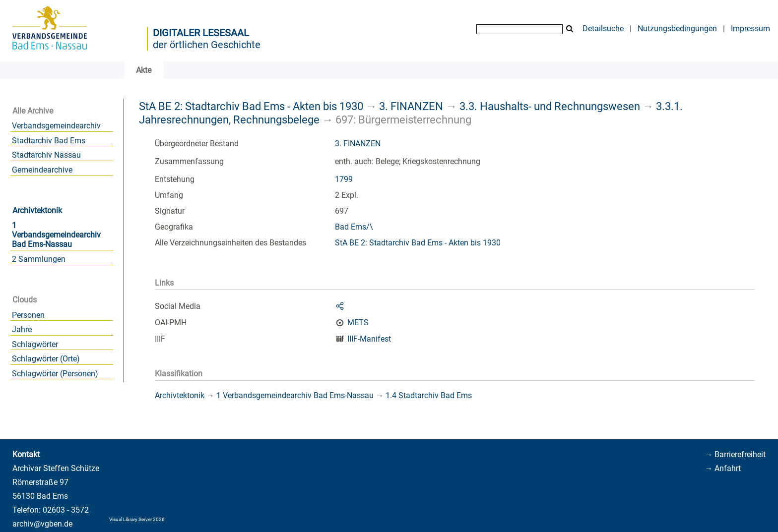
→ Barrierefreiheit (735, 454)
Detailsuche (603, 29)
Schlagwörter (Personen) (55, 374)
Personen (28, 315)
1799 (344, 179)
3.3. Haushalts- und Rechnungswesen (550, 106)
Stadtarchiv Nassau (46, 155)
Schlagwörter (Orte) (46, 359)
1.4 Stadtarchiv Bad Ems (429, 395)
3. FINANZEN (411, 106)
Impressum (750, 29)
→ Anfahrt (723, 468)
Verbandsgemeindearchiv (56, 126)
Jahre (22, 329)
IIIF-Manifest (369, 339)
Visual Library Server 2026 (137, 519)
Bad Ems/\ (354, 227)
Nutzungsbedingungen (677, 29)
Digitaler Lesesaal (201, 33)
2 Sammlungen (39, 259)
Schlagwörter (35, 344)
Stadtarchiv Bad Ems (49, 141)
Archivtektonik (37, 210)
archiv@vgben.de (42, 524)
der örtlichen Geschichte (207, 45)
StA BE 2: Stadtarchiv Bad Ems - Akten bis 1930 (251, 106)
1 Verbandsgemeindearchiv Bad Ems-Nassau (56, 235)
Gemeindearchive (42, 170)
